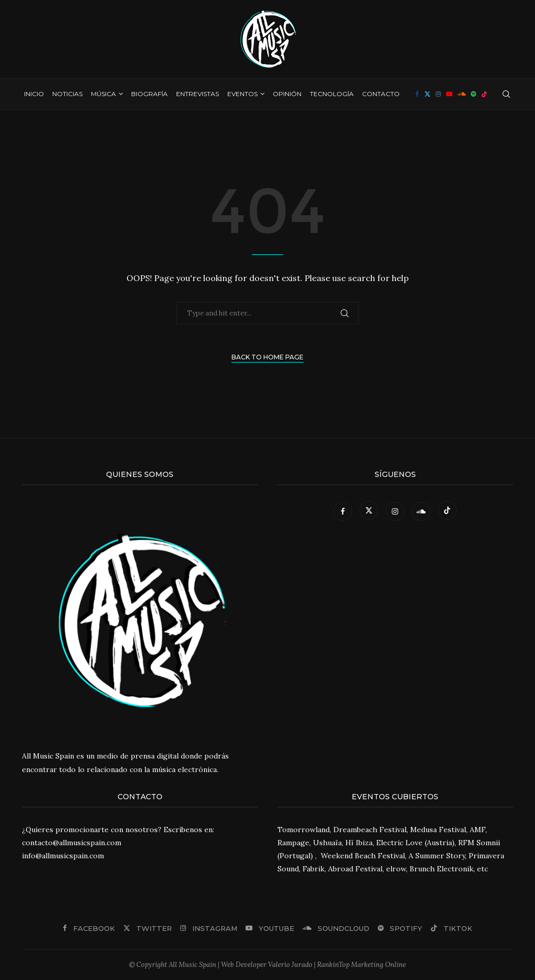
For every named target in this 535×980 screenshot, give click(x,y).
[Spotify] (473, 94)
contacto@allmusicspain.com (72, 843)
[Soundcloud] (462, 94)
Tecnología (332, 94)
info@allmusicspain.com (63, 856)
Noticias (67, 94)
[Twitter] (427, 94)
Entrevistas (197, 94)
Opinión (287, 94)
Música (103, 94)
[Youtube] (449, 94)
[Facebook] (417, 94)
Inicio (34, 94)
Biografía (149, 94)
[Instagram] (438, 94)
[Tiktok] (484, 94)
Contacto (381, 94)
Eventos (242, 94)
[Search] (506, 94)
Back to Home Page (267, 357)
